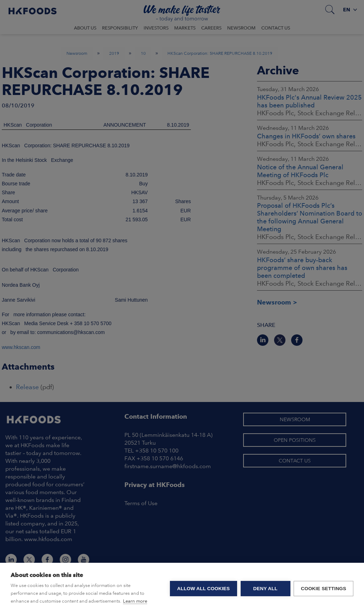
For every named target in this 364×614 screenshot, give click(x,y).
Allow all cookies (203, 589)
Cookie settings (323, 589)
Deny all (265, 589)
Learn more (135, 601)
